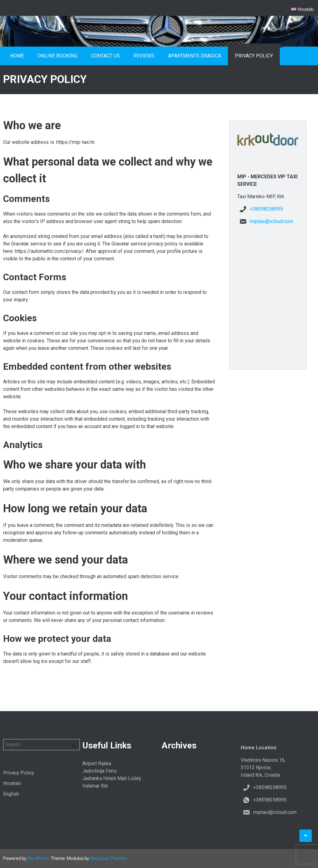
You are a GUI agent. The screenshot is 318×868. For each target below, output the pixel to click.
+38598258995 (266, 209)
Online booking (57, 56)
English (11, 794)
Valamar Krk (95, 786)
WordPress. (39, 858)
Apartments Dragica (195, 56)
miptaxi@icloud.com (271, 221)
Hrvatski (12, 783)
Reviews (144, 56)
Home (17, 56)
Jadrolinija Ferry (100, 771)
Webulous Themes (108, 858)
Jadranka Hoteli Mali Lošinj (111, 778)
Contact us (105, 56)
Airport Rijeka (97, 763)
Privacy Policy (254, 56)
